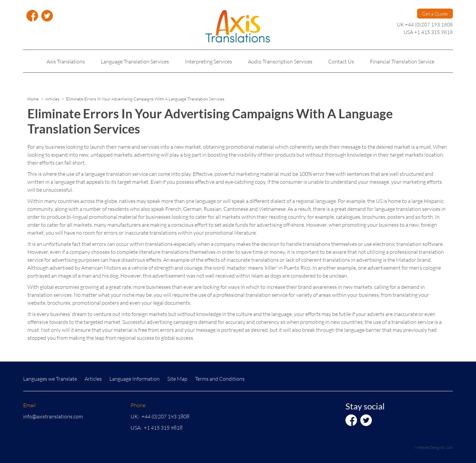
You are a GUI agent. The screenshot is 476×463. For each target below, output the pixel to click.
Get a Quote (435, 14)
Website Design (428, 447)
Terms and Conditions (220, 379)
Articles (52, 99)
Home (33, 99)
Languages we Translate (50, 379)
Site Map (177, 379)
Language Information (135, 379)
